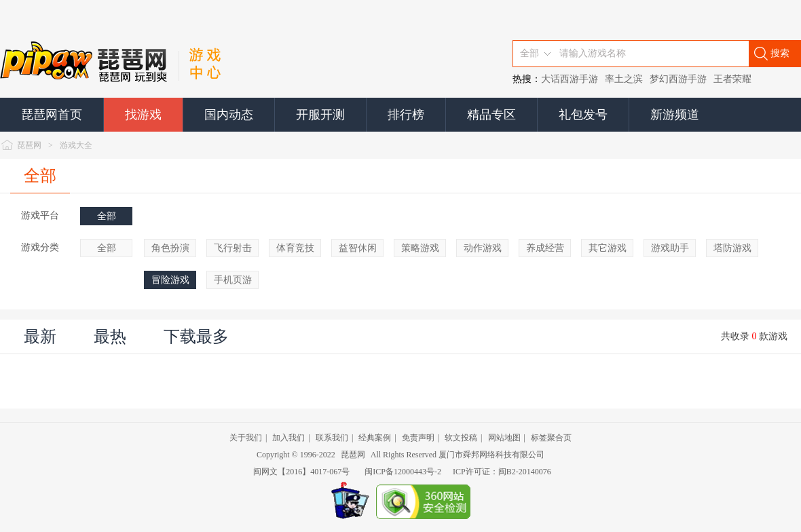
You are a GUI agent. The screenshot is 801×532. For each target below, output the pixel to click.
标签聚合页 (551, 438)
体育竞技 (295, 248)
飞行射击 (233, 248)
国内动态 (229, 115)
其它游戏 (608, 248)
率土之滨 (624, 79)
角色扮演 (170, 248)
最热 (110, 337)
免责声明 (418, 438)
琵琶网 (29, 145)
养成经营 (545, 248)
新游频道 (675, 115)
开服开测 (320, 115)
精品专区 (491, 115)
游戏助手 (670, 248)
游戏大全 (76, 145)
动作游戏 (483, 248)
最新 (40, 337)
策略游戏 (420, 248)
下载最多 (196, 337)
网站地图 (504, 438)
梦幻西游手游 (678, 79)
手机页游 (233, 280)
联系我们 (332, 438)
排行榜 (406, 115)
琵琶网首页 (52, 115)
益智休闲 (358, 248)
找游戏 (143, 115)
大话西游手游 (570, 79)
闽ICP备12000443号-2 (403, 472)
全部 (40, 176)
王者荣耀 (732, 79)
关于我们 (246, 438)
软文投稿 (461, 438)
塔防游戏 (732, 248)
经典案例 (375, 438)
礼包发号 (583, 115)
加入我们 (288, 438)
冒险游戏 (170, 280)
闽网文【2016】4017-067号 (301, 472)
